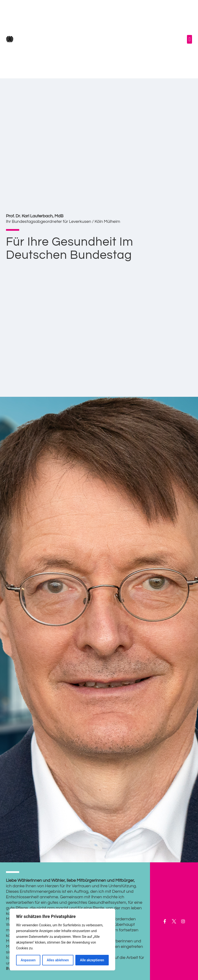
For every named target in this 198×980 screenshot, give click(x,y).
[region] (62, 940)
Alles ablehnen (58, 960)
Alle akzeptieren (92, 960)
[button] (189, 39)
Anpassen (28, 960)
